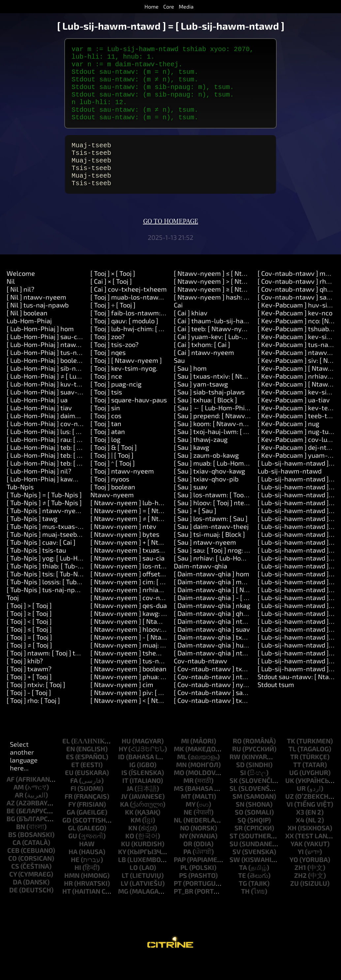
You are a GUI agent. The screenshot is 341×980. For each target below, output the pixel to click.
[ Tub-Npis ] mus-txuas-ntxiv (50, 547)
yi (301, 873)
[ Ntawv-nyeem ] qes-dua (129, 626)
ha (73, 873)
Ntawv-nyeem (112, 516)
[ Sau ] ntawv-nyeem (205, 563)
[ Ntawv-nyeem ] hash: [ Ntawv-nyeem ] (234, 318)
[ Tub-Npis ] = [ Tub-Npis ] (44, 516)
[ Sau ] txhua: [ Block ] (205, 421)
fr (69, 817)
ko (130, 857)
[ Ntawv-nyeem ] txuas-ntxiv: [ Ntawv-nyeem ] (161, 571)
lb (122, 880)
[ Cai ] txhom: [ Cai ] (202, 365)
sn (240, 825)
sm (237, 817)
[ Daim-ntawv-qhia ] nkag (212, 626)
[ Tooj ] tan (106, 445)
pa (187, 873)
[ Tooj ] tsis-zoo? (114, 365)
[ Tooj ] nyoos (110, 500)
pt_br (184, 912)
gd (67, 841)
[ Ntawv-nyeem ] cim (122, 706)
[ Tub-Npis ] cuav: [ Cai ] (41, 563)
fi (73, 809)
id (121, 778)
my (190, 825)
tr (294, 778)
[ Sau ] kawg (191, 468)
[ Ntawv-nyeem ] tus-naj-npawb (139, 682)
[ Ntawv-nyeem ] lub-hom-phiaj (138, 524)
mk (179, 770)
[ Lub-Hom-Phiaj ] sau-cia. (45, 358)
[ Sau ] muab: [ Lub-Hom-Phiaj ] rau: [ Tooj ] (236, 484)
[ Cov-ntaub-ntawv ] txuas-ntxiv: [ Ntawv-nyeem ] (249, 721)
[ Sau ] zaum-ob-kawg (206, 476)
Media (186, 6)
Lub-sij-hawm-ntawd (290, 492)
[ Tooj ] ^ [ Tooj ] (113, 484)
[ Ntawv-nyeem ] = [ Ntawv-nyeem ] (144, 532)
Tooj (13, 619)
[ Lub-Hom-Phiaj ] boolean (46, 381)
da (17, 903)
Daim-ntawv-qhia (201, 587)
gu (73, 857)
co (13, 879)
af (11, 800)
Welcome (21, 294)
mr (188, 801)
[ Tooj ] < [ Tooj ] (29, 642)
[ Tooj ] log (105, 460)
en (71, 770)
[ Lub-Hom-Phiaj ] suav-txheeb (53, 413)
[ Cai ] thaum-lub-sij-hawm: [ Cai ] (224, 342)
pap (180, 880)
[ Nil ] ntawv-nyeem (36, 318)
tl (292, 770)
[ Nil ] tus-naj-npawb (38, 326)
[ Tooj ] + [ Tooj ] (29, 698)
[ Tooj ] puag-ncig (116, 405)
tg (243, 904)
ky (122, 873)
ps (183, 896)
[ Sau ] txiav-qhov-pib (206, 500)
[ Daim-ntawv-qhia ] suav (212, 650)
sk (234, 801)
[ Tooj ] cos (106, 437)
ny (184, 857)
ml (182, 778)
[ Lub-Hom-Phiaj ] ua (37, 421)
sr (239, 849)
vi (290, 825)
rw (235, 778)
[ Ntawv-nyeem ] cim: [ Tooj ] (133, 603)
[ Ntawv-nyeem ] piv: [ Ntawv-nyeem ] (148, 713)
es (70, 778)
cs (15, 887)
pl (184, 888)
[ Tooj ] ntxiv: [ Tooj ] (36, 706)
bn (21, 848)
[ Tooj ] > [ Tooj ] (29, 626)
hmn (72, 896)
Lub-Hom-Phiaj (29, 342)
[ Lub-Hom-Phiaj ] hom (40, 350)
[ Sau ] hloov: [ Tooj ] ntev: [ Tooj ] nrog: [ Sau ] (240, 524)
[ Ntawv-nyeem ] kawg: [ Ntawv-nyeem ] (151, 634)
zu (294, 904)
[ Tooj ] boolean (113, 508)
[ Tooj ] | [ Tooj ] (112, 476)
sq (242, 841)
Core (169, 6)
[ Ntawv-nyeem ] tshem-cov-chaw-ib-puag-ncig (163, 674)
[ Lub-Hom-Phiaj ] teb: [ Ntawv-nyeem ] (65, 468)
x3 (300, 833)
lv (124, 904)
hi (78, 888)
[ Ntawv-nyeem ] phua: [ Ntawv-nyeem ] (151, 698)
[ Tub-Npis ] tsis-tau (36, 571)
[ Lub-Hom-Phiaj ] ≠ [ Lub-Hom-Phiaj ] (62, 397)
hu (126, 762)
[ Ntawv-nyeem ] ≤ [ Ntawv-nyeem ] (228, 294)
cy (13, 895)
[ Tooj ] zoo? (108, 358)
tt (297, 786)
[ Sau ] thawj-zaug (201, 460)
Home (152, 6)
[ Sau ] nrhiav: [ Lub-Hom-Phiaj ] (221, 579)
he (75, 880)
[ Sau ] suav (191, 508)
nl (178, 841)
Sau (179, 381)
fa (74, 801)
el (66, 762)
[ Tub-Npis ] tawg (32, 539)
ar (19, 816)
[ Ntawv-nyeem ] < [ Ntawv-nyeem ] (144, 721)
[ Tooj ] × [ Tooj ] (113, 294)
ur (301, 809)
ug (294, 793)
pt (178, 904)
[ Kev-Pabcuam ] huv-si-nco (299, 326)
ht (67, 912)
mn (181, 786)
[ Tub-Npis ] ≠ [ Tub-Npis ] (44, 524)
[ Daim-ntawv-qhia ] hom (212, 595)
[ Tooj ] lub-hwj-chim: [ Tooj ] (132, 350)
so (239, 833)
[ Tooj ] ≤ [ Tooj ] (29, 650)
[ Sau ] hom (190, 389)
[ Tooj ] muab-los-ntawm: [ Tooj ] (139, 318)
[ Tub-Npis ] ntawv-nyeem (46, 532)
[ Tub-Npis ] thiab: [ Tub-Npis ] (51, 587)
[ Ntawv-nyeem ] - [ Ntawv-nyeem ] (144, 658)
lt (125, 896)
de (14, 911)
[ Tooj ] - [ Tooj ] (29, 713)
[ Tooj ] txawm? (29, 690)
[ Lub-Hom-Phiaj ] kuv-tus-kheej (55, 405)
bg (11, 840)
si (243, 793)
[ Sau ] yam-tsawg (201, 405)
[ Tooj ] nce (106, 397)
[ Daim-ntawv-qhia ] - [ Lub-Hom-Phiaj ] (233, 619)
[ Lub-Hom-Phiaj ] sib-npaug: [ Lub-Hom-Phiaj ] (76, 389)
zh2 (300, 896)
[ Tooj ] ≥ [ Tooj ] (29, 634)
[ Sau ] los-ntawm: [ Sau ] (211, 539)
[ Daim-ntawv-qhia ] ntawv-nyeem (226, 674)
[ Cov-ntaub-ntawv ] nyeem (215, 706)
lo (134, 888)
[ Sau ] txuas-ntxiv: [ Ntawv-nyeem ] (228, 397)
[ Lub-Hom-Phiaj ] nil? (39, 492)
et (75, 786)
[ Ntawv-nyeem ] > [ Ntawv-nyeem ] (228, 302)
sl (233, 809)
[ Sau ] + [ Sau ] (195, 532)
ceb (13, 871)
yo (294, 880)
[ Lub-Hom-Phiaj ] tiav (39, 429)
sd (240, 786)
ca (17, 863)
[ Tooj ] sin (105, 429)
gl (72, 849)
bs (12, 855)
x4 (300, 841)
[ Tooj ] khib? (25, 682)
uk (290, 801)
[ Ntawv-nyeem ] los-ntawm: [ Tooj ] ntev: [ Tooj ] (163, 587)
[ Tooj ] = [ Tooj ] (29, 658)
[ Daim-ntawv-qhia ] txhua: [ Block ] (227, 658)
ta (243, 888)
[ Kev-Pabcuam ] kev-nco (295, 334)
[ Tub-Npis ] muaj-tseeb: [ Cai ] (51, 555)
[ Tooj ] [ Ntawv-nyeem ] (126, 381)
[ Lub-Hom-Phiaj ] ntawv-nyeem (55, 365)
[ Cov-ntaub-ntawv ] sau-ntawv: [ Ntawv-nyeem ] (248, 713)
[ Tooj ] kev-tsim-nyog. (124, 389)
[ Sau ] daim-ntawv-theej (211, 547)
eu (69, 793)
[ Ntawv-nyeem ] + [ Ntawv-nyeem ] (144, 563)
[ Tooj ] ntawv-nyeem (122, 492)
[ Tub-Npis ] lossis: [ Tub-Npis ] (52, 603)
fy (72, 825)
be (11, 832)
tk (291, 762)
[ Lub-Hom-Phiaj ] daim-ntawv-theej (61, 437)
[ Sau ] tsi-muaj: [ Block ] (209, 555)
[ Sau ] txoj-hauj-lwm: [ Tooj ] (217, 452)
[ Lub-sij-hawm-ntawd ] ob (297, 603)
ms (179, 809)
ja (130, 809)
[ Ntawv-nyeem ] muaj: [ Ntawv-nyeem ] (151, 666)
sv (237, 873)
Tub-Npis (20, 508)
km (136, 841)
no (185, 849)
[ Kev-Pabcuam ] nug (288, 445)
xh (292, 849)
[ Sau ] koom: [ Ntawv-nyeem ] (219, 445)
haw (87, 865)
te (242, 896)
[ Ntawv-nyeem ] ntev (123, 547)
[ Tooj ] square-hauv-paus (129, 421)
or (188, 865)
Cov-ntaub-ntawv (201, 682)
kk (129, 833)
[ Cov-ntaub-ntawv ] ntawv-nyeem (226, 698)
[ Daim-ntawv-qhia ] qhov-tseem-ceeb (232, 634)
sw (235, 880)
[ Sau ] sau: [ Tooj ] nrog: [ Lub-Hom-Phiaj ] (235, 571)
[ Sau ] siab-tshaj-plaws (209, 413)
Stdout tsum (276, 706)
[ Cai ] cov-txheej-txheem (129, 310)
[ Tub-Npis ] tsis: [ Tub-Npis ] (48, 595)
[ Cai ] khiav (191, 334)
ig (132, 786)
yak (297, 865)
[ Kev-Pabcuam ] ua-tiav (294, 421)
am (19, 808)
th (245, 912)
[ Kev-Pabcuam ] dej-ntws (296, 468)
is (124, 793)
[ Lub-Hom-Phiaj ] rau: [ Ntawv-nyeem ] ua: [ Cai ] (79, 460)
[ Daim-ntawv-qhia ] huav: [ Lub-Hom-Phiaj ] (240, 666)
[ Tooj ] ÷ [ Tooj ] (113, 326)
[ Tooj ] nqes (108, 373)
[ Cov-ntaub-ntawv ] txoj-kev (217, 690)
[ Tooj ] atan (108, 452)
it (125, 801)
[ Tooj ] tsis (106, 413)
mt (186, 817)
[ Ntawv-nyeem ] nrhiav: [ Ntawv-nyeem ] (153, 611)
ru (237, 770)
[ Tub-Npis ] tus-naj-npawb (47, 611)
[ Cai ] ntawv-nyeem (204, 373)
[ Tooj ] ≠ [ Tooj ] (29, 666)
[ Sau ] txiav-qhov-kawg (209, 492)
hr (68, 904)
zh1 (300, 888)
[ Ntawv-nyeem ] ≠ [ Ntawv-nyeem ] (144, 539)
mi (185, 762)
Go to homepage (171, 243)
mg (123, 912)
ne (188, 833)
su (234, 865)
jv (124, 817)
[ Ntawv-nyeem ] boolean (128, 690)
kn (133, 849)
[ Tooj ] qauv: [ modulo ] (124, 342)
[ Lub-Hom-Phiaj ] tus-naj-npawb (56, 373)
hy (123, 770)
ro (237, 762)
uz (290, 817)
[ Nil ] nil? (20, 310)
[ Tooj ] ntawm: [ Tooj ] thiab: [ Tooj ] (59, 674)
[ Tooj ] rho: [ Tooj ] (33, 721)
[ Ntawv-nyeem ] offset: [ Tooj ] (137, 595)
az (11, 824)
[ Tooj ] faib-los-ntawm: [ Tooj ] (136, 334)
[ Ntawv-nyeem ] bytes (125, 555)
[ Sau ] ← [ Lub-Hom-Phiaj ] (214, 429)
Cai (178, 326)
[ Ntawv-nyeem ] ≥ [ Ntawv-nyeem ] (228, 310)
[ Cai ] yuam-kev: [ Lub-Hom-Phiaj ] (225, 358)
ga (71, 833)
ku (125, 865)
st (233, 857)
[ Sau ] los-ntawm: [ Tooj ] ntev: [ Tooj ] (230, 516)
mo (179, 793)
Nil (11, 302)
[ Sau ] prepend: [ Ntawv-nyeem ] (223, 437)
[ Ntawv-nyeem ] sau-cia (127, 579)
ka (124, 825)
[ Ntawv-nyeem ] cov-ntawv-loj (138, 619)
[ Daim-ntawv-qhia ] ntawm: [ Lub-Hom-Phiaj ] (243, 642)
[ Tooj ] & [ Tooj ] (114, 468)
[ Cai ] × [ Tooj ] (111, 302)
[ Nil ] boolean (27, 334)
